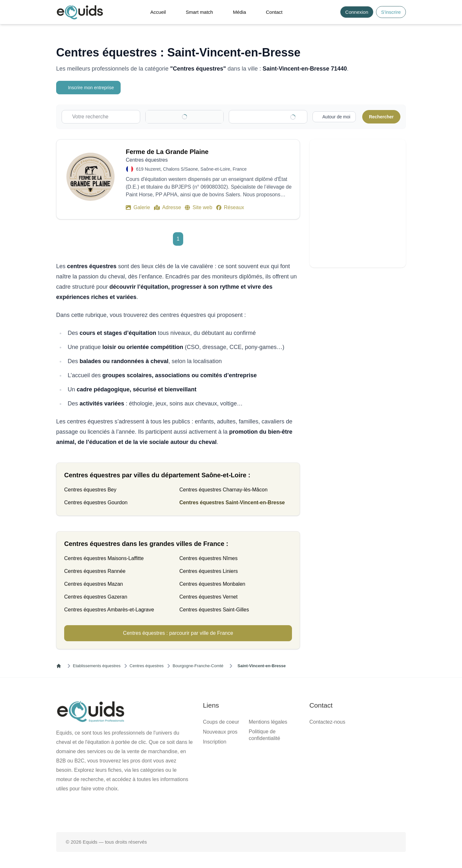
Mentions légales (268, 722)
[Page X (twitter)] (231, 812)
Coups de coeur (221, 722)
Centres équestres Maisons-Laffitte (104, 558)
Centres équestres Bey (90, 490)
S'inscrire (391, 12)
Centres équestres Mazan (94, 584)
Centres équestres (147, 666)
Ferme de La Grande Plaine (167, 152)
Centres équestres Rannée (95, 571)
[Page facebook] (210, 812)
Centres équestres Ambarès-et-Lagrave (109, 610)
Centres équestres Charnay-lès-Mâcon (223, 490)
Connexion (357, 12)
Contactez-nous (327, 722)
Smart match (199, 12)
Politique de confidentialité (264, 735)
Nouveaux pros (220, 732)
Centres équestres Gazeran (96, 597)
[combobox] (271, 117)
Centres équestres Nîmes (208, 558)
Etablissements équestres (97, 666)
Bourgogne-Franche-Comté (198, 666)
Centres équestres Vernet (208, 597)
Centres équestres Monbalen (212, 584)
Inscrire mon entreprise (89, 88)
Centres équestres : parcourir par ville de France (178, 633)
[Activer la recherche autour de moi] (333, 117)
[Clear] (210, 117)
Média (240, 12)
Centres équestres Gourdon (96, 502)
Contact (274, 12)
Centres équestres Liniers (209, 571)
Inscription (214, 742)
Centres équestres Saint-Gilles (214, 610)
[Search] (332, 12)
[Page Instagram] (252, 812)
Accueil (158, 12)
